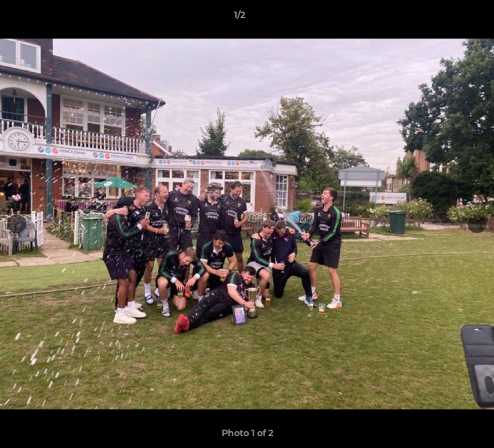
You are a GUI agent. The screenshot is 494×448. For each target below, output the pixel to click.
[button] (442, 18)
